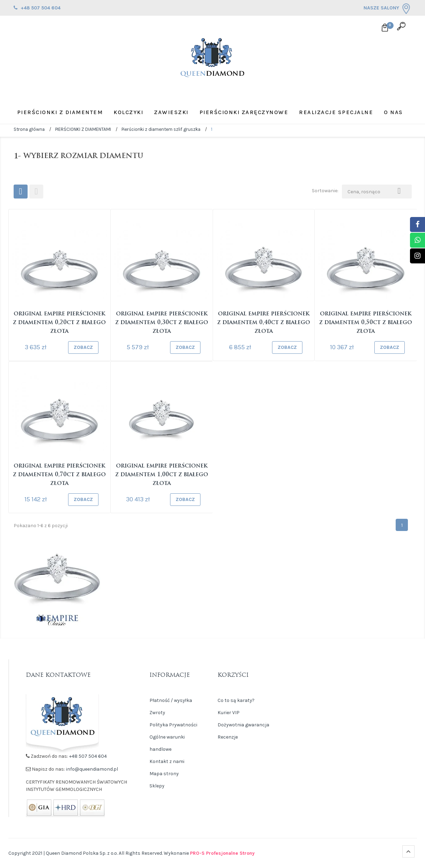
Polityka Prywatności (173, 725)
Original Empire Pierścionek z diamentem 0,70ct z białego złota (59, 475)
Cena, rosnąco (377, 190)
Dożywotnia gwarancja (243, 725)
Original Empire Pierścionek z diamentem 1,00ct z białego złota (162, 475)
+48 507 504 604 (88, 756)
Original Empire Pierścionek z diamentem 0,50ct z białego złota (366, 323)
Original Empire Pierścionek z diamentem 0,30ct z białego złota (162, 323)
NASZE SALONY (387, 9)
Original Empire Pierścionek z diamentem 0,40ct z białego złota (264, 323)
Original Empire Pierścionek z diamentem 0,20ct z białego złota (59, 323)
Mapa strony (164, 774)
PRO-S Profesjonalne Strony (222, 853)
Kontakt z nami (167, 761)
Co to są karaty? (236, 700)
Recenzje (228, 737)
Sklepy (157, 786)
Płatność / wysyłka (171, 700)
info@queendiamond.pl (92, 769)
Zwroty (157, 713)
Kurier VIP (229, 713)
